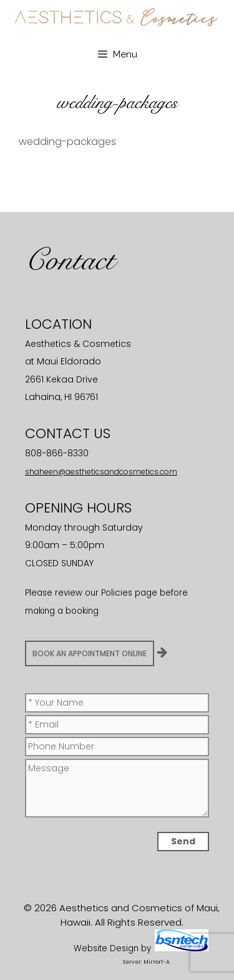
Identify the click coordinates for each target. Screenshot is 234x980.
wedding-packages (67, 142)
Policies (117, 593)
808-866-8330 (57, 453)
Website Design (106, 948)
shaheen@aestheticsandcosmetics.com (101, 472)
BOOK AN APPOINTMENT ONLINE (90, 653)
